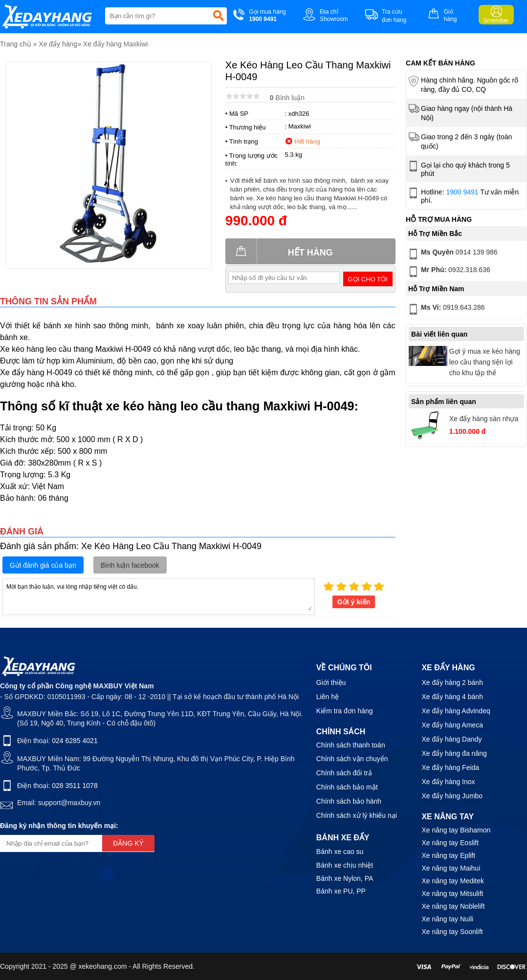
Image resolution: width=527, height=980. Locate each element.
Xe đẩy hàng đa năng (454, 753)
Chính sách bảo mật (347, 787)
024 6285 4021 (75, 741)
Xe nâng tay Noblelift (453, 906)
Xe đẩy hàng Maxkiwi (116, 44)
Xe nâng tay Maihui (451, 868)
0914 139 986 (452, 254)
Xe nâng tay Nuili (447, 919)
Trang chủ (16, 44)
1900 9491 (462, 192)
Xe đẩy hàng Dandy (451, 739)
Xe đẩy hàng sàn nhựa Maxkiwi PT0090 (484, 420)
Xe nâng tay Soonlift (452, 932)
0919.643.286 (446, 309)
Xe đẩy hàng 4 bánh (452, 697)
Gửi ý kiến (354, 602)
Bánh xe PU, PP (341, 891)
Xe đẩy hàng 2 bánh (452, 682)
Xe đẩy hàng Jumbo (452, 796)
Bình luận (287, 98)
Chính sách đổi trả (344, 773)
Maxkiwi (300, 126)
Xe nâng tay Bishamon (456, 830)
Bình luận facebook (130, 565)
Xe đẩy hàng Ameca (452, 725)
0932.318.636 (449, 272)
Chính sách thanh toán (351, 745)
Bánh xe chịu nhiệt (345, 865)
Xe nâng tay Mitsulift (452, 894)
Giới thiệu (331, 682)
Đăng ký (128, 843)
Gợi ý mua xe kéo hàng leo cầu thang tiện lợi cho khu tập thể (485, 362)
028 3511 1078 (75, 786)
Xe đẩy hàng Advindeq (456, 711)
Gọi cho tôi (368, 279)
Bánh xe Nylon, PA (345, 878)
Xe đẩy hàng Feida (450, 767)
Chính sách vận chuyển (352, 759)
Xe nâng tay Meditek (453, 881)
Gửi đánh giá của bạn (43, 565)
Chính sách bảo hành (349, 801)
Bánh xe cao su (340, 852)
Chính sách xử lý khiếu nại (357, 815)
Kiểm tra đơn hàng (345, 711)
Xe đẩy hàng (58, 44)
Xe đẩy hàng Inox (448, 782)
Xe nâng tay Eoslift (450, 843)
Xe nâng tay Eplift (448, 855)
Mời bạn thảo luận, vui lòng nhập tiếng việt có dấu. (159, 596)
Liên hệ (328, 697)
